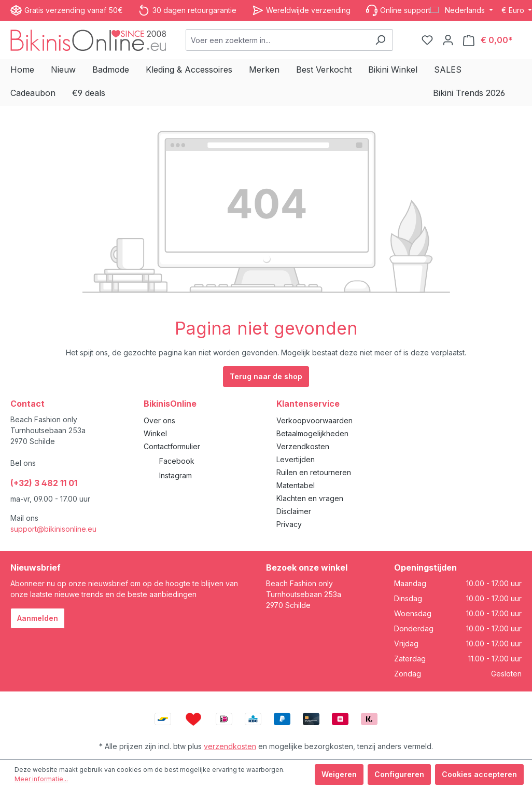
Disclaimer (294, 511)
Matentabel (296, 485)
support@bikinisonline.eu (53, 529)
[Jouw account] (448, 40)
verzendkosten (230, 746)
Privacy (289, 524)
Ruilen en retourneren (314, 472)
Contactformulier (172, 446)
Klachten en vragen (310, 498)
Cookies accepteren (479, 774)
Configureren (399, 774)
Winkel (155, 433)
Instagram (176, 475)
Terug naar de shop (266, 376)
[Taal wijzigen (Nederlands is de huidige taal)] (462, 10)
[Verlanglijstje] (427, 40)
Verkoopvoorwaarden (314, 420)
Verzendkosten (303, 446)
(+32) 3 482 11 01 (44, 483)
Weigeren (339, 774)
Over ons (159, 420)
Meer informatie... (41, 779)
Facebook (177, 461)
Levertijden (296, 459)
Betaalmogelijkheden (312, 433)
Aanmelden (38, 618)
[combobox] (277, 40)
